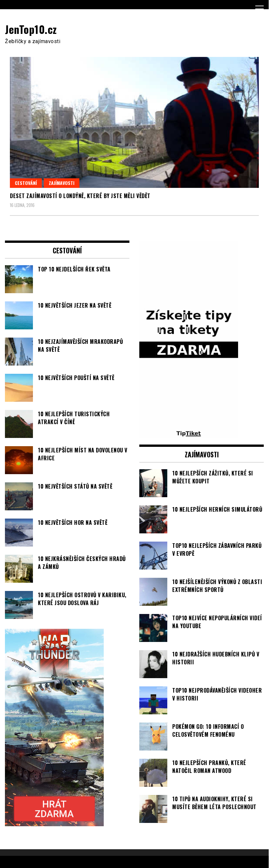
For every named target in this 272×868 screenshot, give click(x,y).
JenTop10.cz (31, 29)
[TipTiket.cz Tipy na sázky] (189, 434)
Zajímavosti (62, 183)
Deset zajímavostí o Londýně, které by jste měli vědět (80, 196)
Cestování (26, 183)
